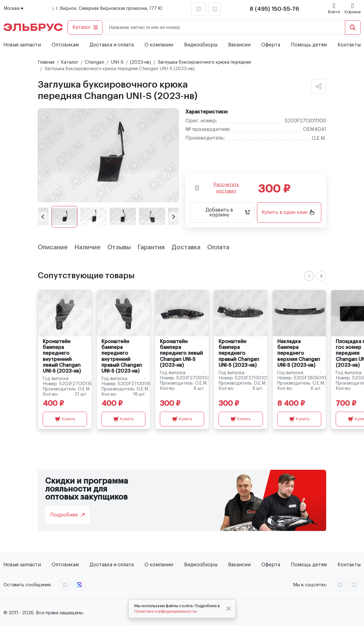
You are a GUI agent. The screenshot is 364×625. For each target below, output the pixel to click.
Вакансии (239, 45)
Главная (46, 62)
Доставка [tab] (186, 247)
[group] (108, 155)
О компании (159, 45)
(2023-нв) (140, 62)
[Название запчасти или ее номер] (225, 28)
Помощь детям (309, 45)
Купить (65, 419)
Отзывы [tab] (119, 247)
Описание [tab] (53, 247)
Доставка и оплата (112, 45)
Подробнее (67, 515)
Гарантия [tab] (151, 247)
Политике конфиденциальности (165, 611)
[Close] (229, 609)
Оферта (271, 45)
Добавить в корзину (228, 212)
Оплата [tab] (218, 247)
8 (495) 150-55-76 (274, 9)
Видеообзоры (201, 45)
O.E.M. (319, 138)
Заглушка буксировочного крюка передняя (204, 62)
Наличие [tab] (87, 247)
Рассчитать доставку (217, 188)
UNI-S (117, 62)
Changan (95, 62)
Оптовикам (65, 45)
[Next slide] (321, 276)
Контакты (349, 45)
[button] (43, 217)
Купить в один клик (288, 212)
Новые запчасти (22, 45)
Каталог (85, 27)
